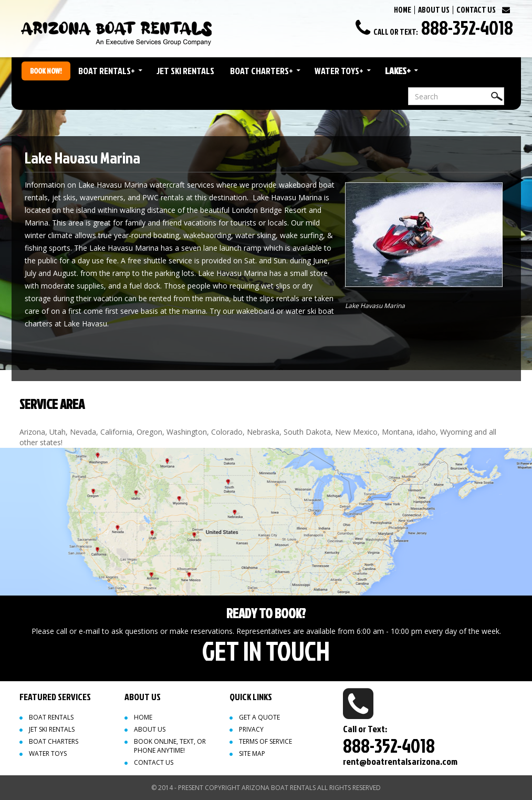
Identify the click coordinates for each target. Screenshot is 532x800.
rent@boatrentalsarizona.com (400, 761)
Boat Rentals (107, 71)
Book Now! (46, 71)
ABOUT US (434, 10)
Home (143, 717)
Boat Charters (262, 71)
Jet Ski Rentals (185, 71)
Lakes (398, 71)
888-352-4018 (467, 27)
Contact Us (154, 762)
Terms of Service (265, 741)
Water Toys (339, 71)
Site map (252, 753)
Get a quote (259, 717)
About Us (150, 729)
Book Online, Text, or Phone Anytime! (170, 746)
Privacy (251, 729)
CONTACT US (476, 10)
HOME (403, 10)
